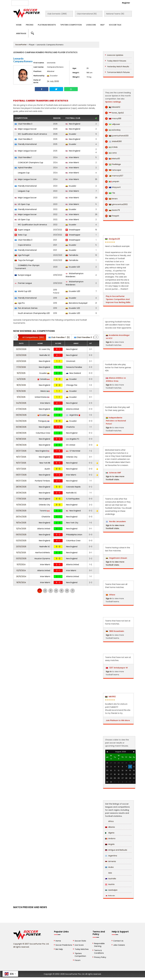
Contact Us (70, 3)
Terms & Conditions (99, 952)
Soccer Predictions (64, 945)
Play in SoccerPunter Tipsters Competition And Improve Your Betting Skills (118, 299)
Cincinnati (71, 361)
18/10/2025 (21, 385)
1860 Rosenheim (115, 631)
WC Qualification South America (31, 134)
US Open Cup (22, 204)
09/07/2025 (21, 475)
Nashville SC (45, 355)
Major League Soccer (26, 129)
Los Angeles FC (73, 439)
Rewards (83, 3)
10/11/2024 (21, 565)
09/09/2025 (21, 415)
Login (112, 3)
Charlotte (70, 427)
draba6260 (113, 141)
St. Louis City (45, 349)
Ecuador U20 (73, 291)
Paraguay (44, 421)
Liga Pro (20, 303)
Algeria (110, 833)
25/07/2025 (21, 451)
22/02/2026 (21, 355)
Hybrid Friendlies (23, 168)
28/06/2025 (21, 487)
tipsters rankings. (113, 102)
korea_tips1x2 (114, 113)
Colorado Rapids (73, 487)
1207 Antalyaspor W (117, 668)
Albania (110, 827)
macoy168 (113, 119)
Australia (111, 879)
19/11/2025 (21, 373)
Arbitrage (21, 33)
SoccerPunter (21, 45)
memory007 (114, 176)
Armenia (110, 861)
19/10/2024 (21, 582)
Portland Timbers (42, 481)
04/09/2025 (21, 421)
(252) (32, 337)
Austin (47, 469)
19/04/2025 (21, 523)
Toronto (44, 511)
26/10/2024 (21, 576)
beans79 (112, 210)
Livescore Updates (115, 55)
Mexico (45, 391)
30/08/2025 (21, 427)
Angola (110, 844)
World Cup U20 (23, 291)
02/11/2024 (21, 570)
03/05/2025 (21, 511)
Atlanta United (72, 409)
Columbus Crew (43, 433)
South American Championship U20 (32, 313)
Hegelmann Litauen (116, 558)
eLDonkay (113, 130)
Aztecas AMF (113, 473)
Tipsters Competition (71, 25)
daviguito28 (112, 239)
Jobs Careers (119, 945)
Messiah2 (113, 107)
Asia (108, 873)
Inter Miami (72, 157)
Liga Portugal (22, 255)
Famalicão (72, 255)
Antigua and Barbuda (116, 850)
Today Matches (82, 949)
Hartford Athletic (43, 553)
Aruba (109, 867)
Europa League (23, 275)
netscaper (113, 170)
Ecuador (71, 134)
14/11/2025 (21, 379)
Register (126, 3)
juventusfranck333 (117, 136)
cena (111, 153)
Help (102, 25)
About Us (37, 3)
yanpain (112, 182)
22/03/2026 (21, 349)
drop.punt (113, 187)
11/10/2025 (21, 397)
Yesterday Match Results (118, 67)
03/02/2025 (21, 559)
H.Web (111, 147)
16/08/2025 (21, 439)
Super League (22, 230)
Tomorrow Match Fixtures (118, 72)
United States (42, 397)
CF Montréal (73, 451)
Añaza (110, 595)
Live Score (79, 945)
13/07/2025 (21, 469)
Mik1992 (110, 697)
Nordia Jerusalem (116, 521)
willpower (113, 124)
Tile (110, 193)
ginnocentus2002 (116, 204)
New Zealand (73, 373)
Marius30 (113, 159)
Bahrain (110, 896)
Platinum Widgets (47, 25)
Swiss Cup (21, 235)
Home (19, 25)
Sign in (109, 342)
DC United (71, 445)
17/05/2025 (21, 499)
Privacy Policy (100, 957)
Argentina (73, 415)
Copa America (23, 245)
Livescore (91, 25)
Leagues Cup (22, 173)
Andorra (110, 838)
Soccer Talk (115, 25)
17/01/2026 (21, 367)
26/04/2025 (21, 517)
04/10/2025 (21, 403)
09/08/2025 (21, 445)
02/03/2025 (21, 541)
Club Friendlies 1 (23, 157)
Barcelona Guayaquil (76, 303)
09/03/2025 (21, 535)
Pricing (30, 25)
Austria (110, 884)
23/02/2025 (21, 547)
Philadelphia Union (74, 535)
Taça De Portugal (24, 260)
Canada (43, 379)
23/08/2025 (21, 433)
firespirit (112, 216)
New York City (72, 523)
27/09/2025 (21, 409)
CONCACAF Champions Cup (29, 163)
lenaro (111, 199)
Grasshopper (73, 230)
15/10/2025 (21, 391)
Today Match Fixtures (117, 61)
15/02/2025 (21, 553)
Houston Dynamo (42, 559)
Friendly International (26, 144)
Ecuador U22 (73, 308)
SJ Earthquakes (73, 499)
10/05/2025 (21, 505)
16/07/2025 (21, 463)
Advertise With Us (53, 3)
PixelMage (113, 164)
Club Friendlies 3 (23, 124)
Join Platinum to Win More (118, 720)
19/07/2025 (21, 457)
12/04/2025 (21, 529)
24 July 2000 (53, 81)
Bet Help (59, 949)
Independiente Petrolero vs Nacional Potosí (116, 421)
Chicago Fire (72, 385)
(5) (59, 337)
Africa (109, 821)
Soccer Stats (80, 941)
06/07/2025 (21, 481)
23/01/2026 (21, 361)
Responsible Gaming (99, 945)
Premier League (23, 283)
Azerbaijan (111, 890)
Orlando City (72, 457)
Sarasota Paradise (74, 367)
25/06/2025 (21, 493)
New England (73, 124)
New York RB (45, 463)
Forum (78, 960)
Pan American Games (26, 308)
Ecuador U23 (73, 267)
